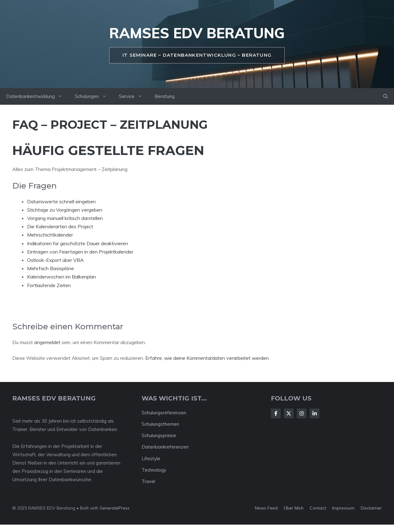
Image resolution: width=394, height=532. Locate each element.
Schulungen (94, 96)
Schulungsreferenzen (164, 413)
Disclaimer (371, 508)
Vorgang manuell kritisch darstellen (65, 218)
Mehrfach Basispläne (50, 268)
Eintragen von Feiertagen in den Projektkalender (80, 252)
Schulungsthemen (160, 424)
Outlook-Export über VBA (55, 260)
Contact (318, 508)
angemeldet (47, 342)
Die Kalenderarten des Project (60, 226)
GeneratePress (115, 508)
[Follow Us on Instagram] (302, 413)
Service (134, 96)
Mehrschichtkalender (50, 235)
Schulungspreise (159, 435)
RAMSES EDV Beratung (197, 33)
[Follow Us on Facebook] (276, 413)
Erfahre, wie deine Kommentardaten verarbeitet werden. (207, 358)
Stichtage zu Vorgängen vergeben (65, 210)
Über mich (294, 508)
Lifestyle (151, 459)
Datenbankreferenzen (165, 447)
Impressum (343, 508)
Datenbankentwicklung (37, 96)
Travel (148, 481)
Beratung (165, 96)
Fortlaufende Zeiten (49, 285)
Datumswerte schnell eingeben (61, 201)
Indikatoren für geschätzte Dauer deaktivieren (78, 243)
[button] (386, 96)
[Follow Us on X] (289, 413)
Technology (154, 470)
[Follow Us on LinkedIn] (315, 413)
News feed (266, 508)
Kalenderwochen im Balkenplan (62, 277)
